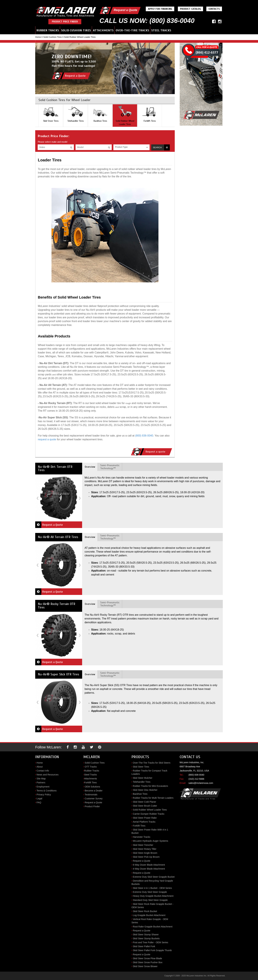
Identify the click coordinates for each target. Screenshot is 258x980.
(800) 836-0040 (144, 436)
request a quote (47, 439)
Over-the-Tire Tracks (132, 30)
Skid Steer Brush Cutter (145, 806)
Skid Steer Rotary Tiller (145, 849)
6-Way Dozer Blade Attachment (149, 865)
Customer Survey (94, 799)
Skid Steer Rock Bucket (145, 911)
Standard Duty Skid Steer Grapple (150, 900)
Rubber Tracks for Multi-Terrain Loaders (153, 798)
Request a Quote (125, 10)
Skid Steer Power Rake (145, 818)
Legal (39, 799)
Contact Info (43, 771)
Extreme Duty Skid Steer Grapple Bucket (154, 877)
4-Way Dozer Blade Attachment (149, 869)
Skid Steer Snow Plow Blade (147, 958)
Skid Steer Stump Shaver (146, 935)
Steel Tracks (161, 30)
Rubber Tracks (48, 30)
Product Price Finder (65, 22)
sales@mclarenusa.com (201, 783)
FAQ (39, 802)
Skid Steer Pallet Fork (144, 946)
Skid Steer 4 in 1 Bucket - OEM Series (152, 888)
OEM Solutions (92, 787)
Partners (41, 783)
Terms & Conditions (46, 791)
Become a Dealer (94, 791)
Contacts (214, 9)
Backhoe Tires (140, 794)
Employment (43, 787)
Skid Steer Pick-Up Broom (146, 857)
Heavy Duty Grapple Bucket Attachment (153, 896)
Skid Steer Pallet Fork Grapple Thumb (152, 950)
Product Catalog (190, 9)
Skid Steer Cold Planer (144, 802)
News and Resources (47, 775)
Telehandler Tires (142, 782)
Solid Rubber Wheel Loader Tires (150, 810)
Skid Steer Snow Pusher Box (148, 962)
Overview (90, 467)
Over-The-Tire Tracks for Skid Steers (152, 763)
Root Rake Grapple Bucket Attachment (153, 927)
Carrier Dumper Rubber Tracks (148, 814)
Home (38, 37)
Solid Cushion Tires (76, 30)
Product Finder (92, 806)
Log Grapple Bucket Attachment (149, 915)
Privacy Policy (44, 795)
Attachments (103, 30)
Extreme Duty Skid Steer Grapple (150, 892)
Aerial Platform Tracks (144, 822)
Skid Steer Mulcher (142, 778)
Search (161, 147)
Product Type (121, 147)
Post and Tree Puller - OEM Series (150, 942)
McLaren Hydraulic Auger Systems (150, 841)
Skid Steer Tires (141, 767)
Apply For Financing (160, 9)
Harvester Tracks (142, 837)
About (40, 767)
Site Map (41, 779)
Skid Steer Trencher (143, 845)
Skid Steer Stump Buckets (146, 938)
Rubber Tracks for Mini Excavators (150, 786)
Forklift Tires (90, 783)
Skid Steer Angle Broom (145, 853)
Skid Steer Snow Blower (145, 966)
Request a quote (148, 452)
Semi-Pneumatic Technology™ (110, 467)
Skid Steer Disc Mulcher (145, 790)
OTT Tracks (91, 767)
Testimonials (91, 795)
